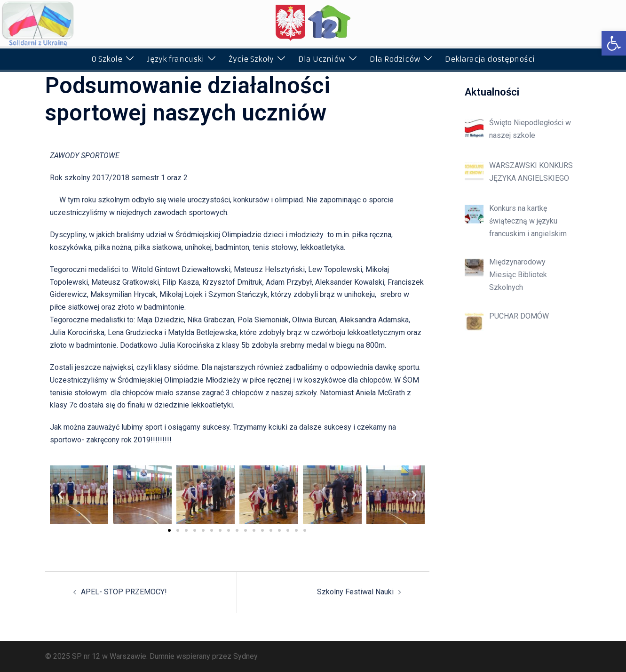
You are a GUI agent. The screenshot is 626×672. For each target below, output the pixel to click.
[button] (614, 43)
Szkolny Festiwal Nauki (355, 592)
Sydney (246, 656)
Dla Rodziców (395, 59)
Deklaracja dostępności (490, 59)
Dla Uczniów (322, 59)
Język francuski (175, 59)
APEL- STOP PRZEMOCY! (124, 592)
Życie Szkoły (251, 59)
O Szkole (107, 59)
